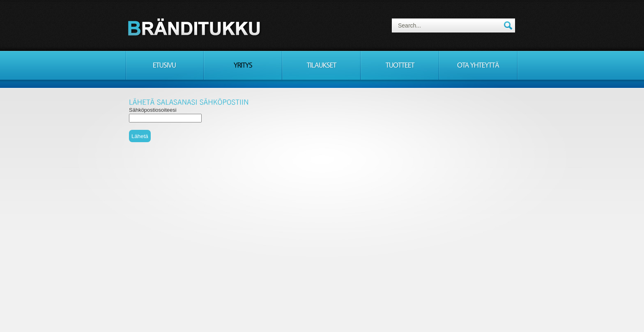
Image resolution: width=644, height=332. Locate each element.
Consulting (195, 27)
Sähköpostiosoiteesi (153, 110)
